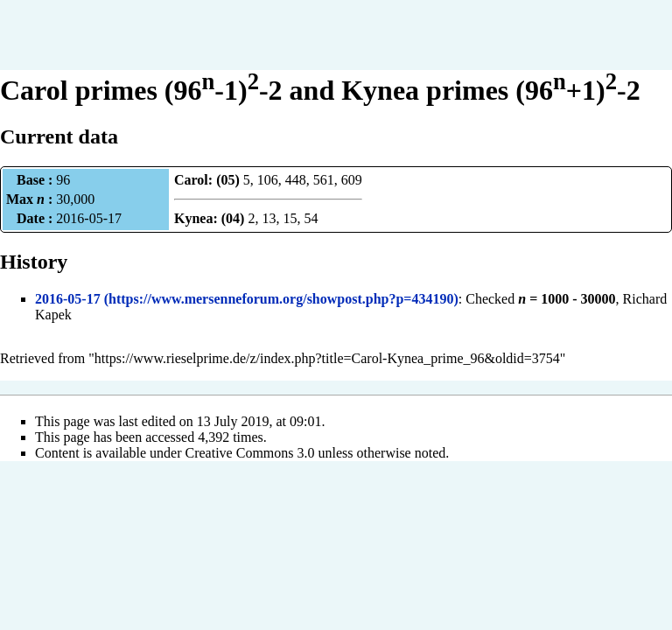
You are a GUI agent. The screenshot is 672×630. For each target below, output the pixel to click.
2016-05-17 (68, 299)
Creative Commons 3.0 (250, 453)
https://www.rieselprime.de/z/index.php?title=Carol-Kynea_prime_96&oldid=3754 (327, 358)
